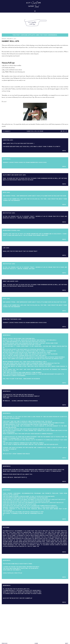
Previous (5, 643)
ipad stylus (18, 573)
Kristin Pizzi (7, 213)
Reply (64, 151)
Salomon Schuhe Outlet (16, 537)
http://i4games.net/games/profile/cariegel (42, 506)
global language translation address (25, 401)
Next (67, 643)
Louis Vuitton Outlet (44, 500)
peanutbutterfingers (10, 319)
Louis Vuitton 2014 (9, 501)
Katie (5, 192)
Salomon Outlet (8, 531)
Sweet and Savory (9, 281)
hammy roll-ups (32, 131)
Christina (6, 140)
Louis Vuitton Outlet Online (40, 501)
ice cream (40, 131)
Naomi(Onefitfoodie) (10, 230)
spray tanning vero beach (21, 454)
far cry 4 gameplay (26, 598)
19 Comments (6, 131)
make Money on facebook (32, 379)
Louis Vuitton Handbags (26, 503)
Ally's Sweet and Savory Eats (13, 175)
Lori (4, 248)
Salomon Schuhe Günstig (52, 545)
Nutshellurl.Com (20, 506)
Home (36, 643)
